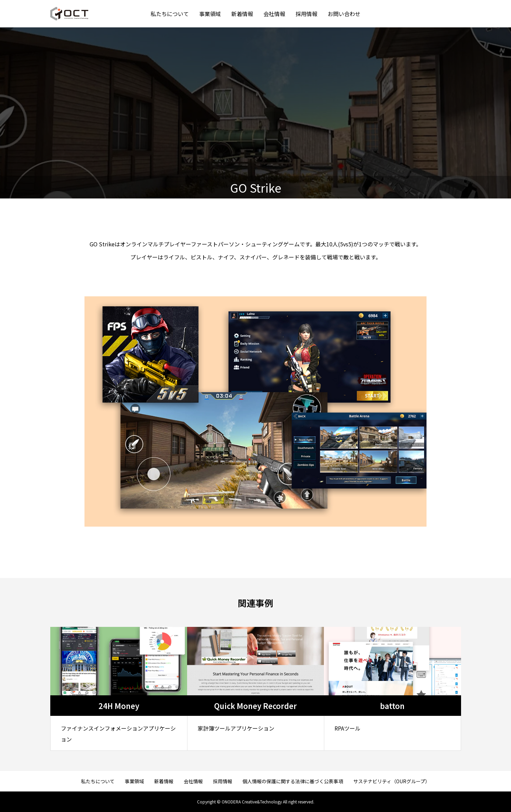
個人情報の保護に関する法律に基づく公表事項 (293, 781)
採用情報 (306, 14)
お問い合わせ (344, 14)
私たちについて (170, 14)
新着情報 (242, 14)
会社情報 (274, 14)
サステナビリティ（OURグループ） (392, 781)
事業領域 (210, 14)
